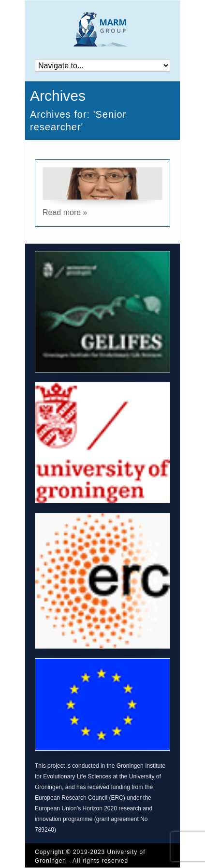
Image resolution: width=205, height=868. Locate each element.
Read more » (65, 212)
